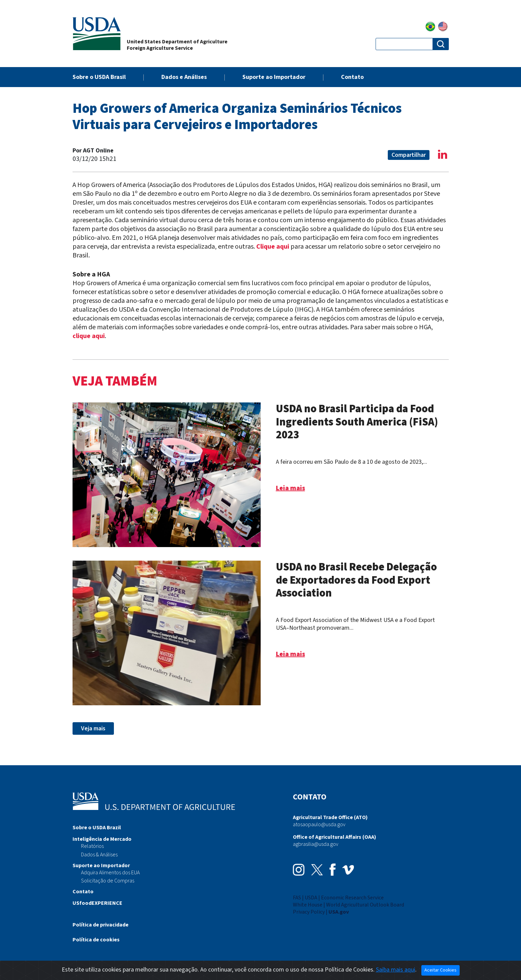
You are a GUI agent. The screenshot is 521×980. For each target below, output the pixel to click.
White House (308, 905)
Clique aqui (273, 247)
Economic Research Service (352, 898)
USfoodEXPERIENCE (97, 903)
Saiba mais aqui (396, 970)
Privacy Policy (309, 912)
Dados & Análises (99, 855)
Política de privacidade (101, 925)
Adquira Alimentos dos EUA (110, 873)
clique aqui (89, 336)
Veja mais (93, 728)
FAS (297, 898)
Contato (352, 77)
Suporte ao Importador (274, 77)
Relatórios (92, 846)
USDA (311, 898)
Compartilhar (409, 155)
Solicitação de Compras (108, 881)
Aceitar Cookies (440, 970)
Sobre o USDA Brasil (99, 77)
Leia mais (290, 488)
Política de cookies (96, 940)
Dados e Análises (184, 77)
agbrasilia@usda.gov (316, 844)
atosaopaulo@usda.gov (319, 825)
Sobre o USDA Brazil (97, 828)
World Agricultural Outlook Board (365, 905)
